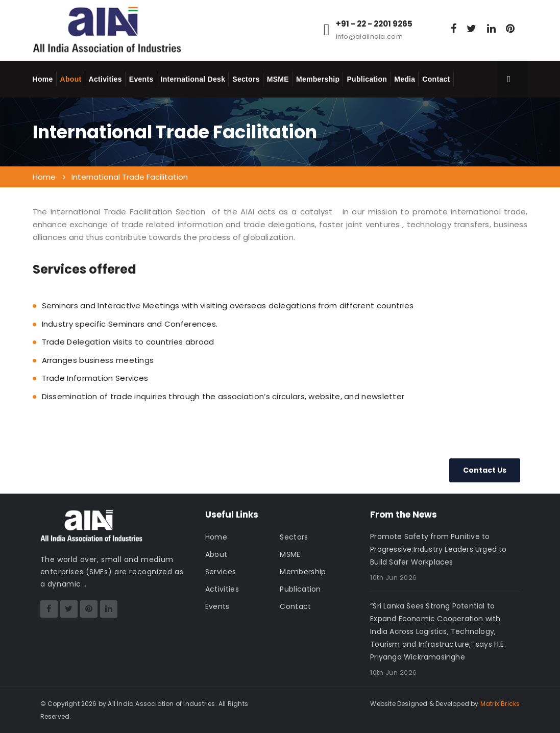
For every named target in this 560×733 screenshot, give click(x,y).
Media (405, 79)
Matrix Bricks (500, 704)
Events (141, 79)
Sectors (246, 79)
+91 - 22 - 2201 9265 (374, 24)
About (71, 79)
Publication (367, 79)
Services (221, 572)
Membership (318, 79)
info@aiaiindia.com (369, 36)
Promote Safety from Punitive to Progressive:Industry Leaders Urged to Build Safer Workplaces (438, 549)
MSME (278, 79)
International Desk (193, 79)
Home (43, 79)
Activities (105, 79)
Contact (436, 79)
